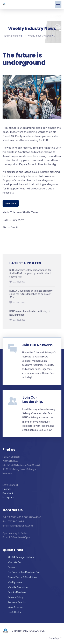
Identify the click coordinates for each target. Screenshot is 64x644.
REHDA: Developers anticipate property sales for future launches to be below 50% (31, 293)
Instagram (8, 496)
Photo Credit (10, 226)
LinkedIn (7, 488)
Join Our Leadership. (33, 399)
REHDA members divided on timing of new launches (30, 312)
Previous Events (17, 601)
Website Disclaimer (18, 586)
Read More (11, 202)
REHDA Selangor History (21, 556)
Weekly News (15, 581)
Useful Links (14, 611)
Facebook (8, 492)
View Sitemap (15, 606)
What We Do (14, 561)
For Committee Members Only (24, 571)
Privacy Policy (15, 596)
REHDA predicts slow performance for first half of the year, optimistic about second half (30, 272)
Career (11, 566)
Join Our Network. (37, 344)
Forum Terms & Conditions (22, 576)
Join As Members (17, 591)
